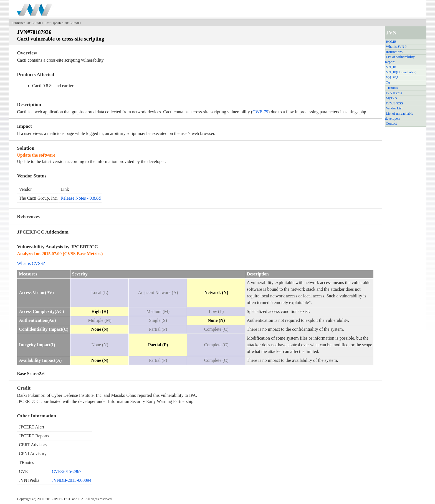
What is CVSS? (31, 263)
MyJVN (392, 98)
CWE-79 (260, 112)
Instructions (394, 52)
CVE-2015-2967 (67, 471)
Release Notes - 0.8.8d (80, 198)
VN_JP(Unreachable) (401, 72)
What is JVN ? (396, 47)
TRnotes (392, 88)
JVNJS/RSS (394, 103)
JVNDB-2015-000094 (72, 480)
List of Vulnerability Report (400, 59)
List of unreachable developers (399, 116)
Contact (391, 124)
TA (388, 82)
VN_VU (392, 77)
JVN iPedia (394, 93)
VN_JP (391, 67)
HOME (391, 42)
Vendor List (394, 108)
